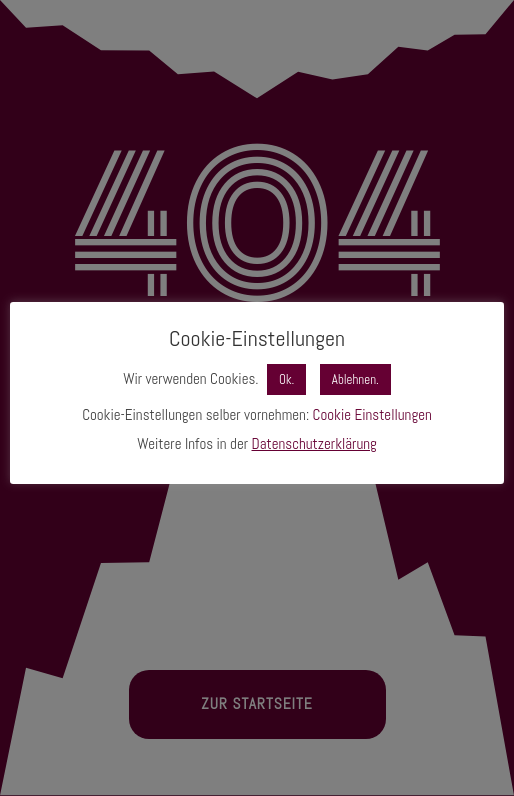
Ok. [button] (286, 379)
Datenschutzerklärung (314, 443)
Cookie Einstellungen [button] (372, 414)
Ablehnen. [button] (355, 379)
